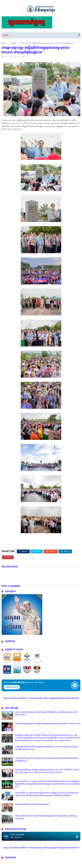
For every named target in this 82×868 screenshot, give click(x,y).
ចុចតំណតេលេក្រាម (12, 687)
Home (5, 35)
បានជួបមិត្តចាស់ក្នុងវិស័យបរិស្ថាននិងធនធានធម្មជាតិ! (32, 804)
